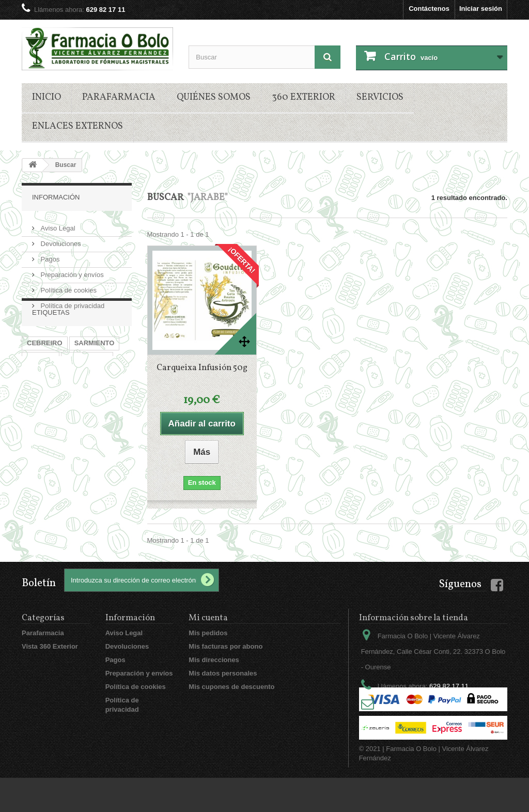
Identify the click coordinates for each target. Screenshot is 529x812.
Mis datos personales (223, 673)
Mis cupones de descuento (231, 687)
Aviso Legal (57, 224)
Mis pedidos (208, 633)
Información (56, 197)
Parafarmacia (119, 97)
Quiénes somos (214, 97)
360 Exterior (304, 97)
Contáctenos (429, 9)
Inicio (46, 97)
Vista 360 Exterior (50, 646)
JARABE (41, 385)
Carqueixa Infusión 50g (202, 368)
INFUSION (43, 401)
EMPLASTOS (87, 385)
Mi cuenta (208, 618)
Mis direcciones (214, 660)
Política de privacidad (72, 302)
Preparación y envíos (71, 271)
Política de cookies (68, 286)
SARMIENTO (95, 370)
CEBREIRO (45, 370)
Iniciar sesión (481, 9)
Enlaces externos (77, 126)
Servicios (380, 97)
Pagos (49, 255)
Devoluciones (60, 240)
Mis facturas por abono (225, 646)
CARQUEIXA (91, 401)
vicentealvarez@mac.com (436, 705)
